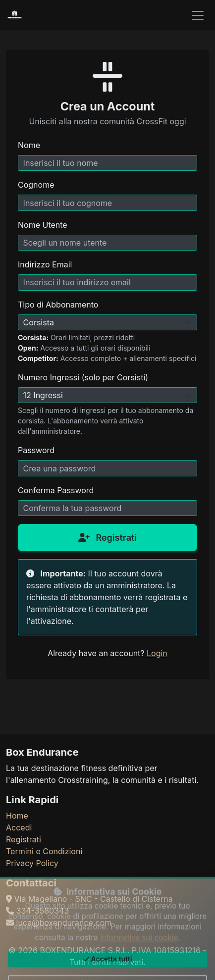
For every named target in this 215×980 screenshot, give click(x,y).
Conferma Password (56, 490)
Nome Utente (43, 225)
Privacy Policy (32, 863)
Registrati (107, 538)
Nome (29, 145)
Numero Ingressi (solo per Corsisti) (83, 377)
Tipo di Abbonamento (58, 305)
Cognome (36, 185)
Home (17, 816)
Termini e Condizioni (44, 851)
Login (157, 653)
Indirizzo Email (45, 264)
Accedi (19, 827)
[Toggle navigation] (198, 15)
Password (36, 450)
